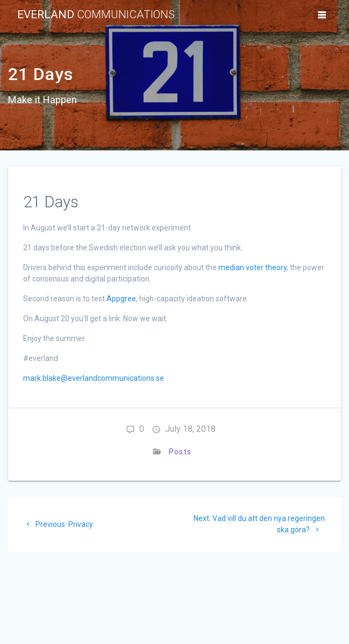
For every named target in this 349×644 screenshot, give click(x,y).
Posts (180, 452)
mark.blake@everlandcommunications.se (94, 378)
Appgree (121, 299)
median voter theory (252, 267)
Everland (96, 15)
